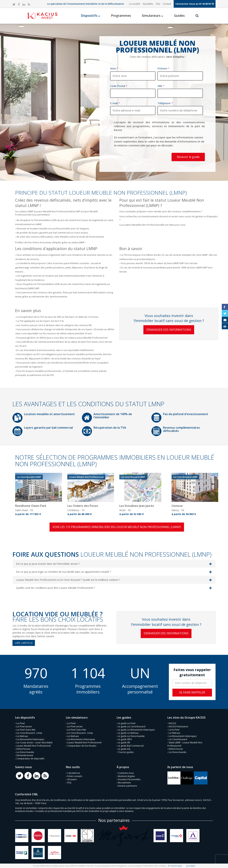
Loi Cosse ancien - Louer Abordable (34, 743)
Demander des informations (169, 330)
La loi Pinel (174, 730)
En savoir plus (175, 866)
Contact (167, 4)
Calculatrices (74, 773)
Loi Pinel (21, 723)
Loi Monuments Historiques (30, 739)
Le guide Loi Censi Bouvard (132, 727)
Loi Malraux (22, 736)
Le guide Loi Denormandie (131, 736)
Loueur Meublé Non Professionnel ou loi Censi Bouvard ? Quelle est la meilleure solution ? (68, 580)
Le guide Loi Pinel (127, 723)
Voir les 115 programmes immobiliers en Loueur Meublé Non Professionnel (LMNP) (117, 527)
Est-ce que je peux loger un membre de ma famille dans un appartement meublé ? (63, 572)
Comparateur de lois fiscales (82, 746)
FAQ (158, 4)
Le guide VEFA (125, 739)
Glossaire (72, 779)
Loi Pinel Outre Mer (26, 730)
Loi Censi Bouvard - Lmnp (29, 733)
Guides (179, 15)
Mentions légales (126, 776)
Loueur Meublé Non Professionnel (34, 746)
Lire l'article (24, 643)
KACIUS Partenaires (178, 727)
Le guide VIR (124, 743)
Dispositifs (90, 15)
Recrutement (124, 783)
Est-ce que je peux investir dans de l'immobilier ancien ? (48, 564)
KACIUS (172, 723)
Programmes (121, 15)
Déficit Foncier (176, 749)
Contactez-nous (126, 773)
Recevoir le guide (188, 157)
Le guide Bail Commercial (131, 746)
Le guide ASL (124, 749)
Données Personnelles (129, 779)
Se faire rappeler (192, 692)
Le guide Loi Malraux (128, 733)
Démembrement (25, 755)
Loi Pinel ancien (24, 727)
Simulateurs (152, 15)
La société (135, 4)
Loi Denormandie (25, 752)
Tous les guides (126, 752)
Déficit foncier (23, 749)
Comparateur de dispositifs (30, 759)
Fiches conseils (75, 776)
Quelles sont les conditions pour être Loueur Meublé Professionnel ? (55, 588)
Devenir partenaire (127, 786)
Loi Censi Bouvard (178, 739)
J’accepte (191, 866)
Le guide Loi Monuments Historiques (136, 730)
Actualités (148, 4)
